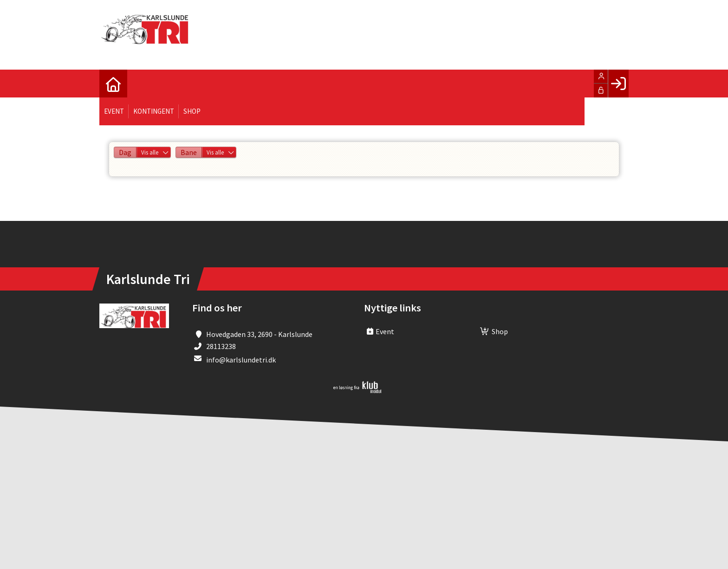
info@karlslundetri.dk (241, 360)
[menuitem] (113, 84)
